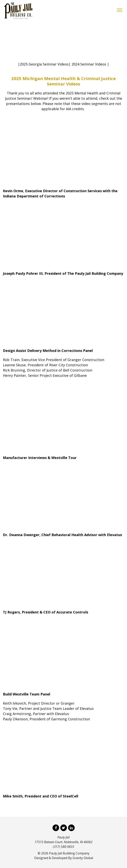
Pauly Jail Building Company (69, 853)
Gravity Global (83, 858)
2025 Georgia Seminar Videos (44, 64)
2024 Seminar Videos (89, 64)
